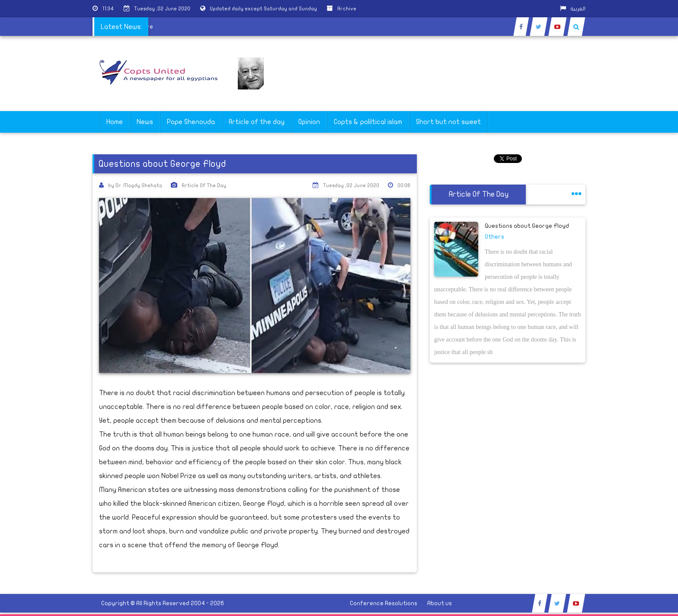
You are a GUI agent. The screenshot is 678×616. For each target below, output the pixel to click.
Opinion (309, 122)
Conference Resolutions (384, 603)
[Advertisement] (637, 273)
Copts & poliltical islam (368, 122)
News (145, 122)
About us (440, 603)
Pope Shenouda (191, 122)
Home (115, 122)
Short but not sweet (448, 122)
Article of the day (257, 122)
